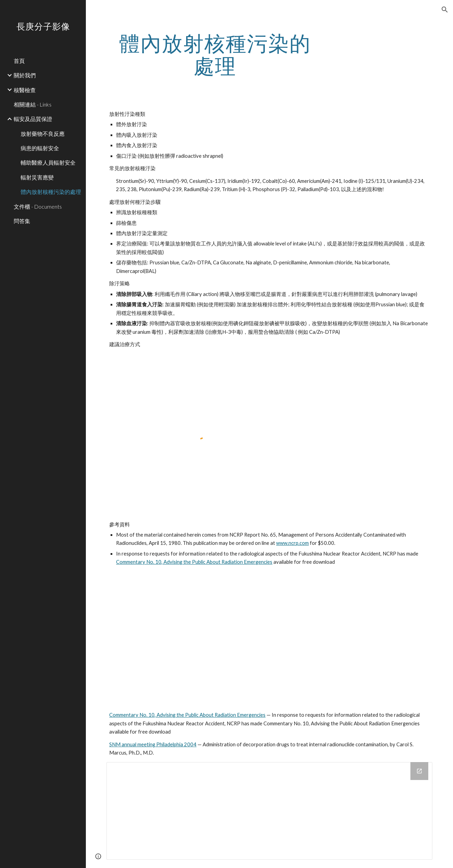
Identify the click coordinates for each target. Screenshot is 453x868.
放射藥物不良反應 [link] (43, 134)
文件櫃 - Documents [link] (38, 206)
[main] (215, 54)
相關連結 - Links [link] (33, 104)
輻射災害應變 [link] (37, 177)
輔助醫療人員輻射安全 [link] (48, 162)
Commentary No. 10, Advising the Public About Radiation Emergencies (194, 562)
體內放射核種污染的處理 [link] (51, 192)
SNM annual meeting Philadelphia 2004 (153, 744)
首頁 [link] (19, 61)
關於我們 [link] (25, 75)
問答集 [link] (22, 221)
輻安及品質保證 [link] (33, 119)
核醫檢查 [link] (25, 90)
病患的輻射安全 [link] (40, 148)
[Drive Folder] (269, 811)
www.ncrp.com (292, 543)
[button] (445, 10)
